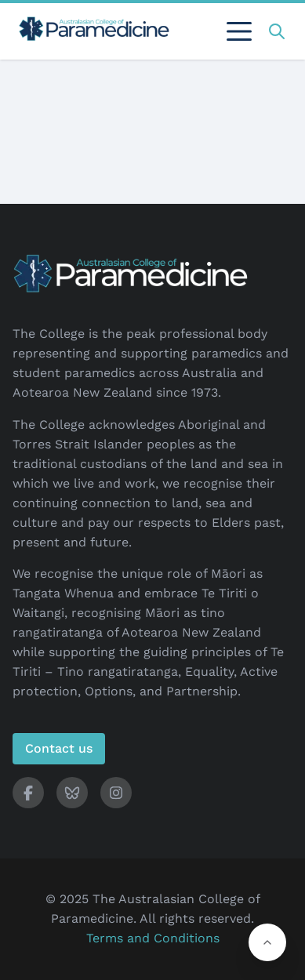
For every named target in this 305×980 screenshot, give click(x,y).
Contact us (59, 748)
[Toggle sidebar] (239, 31)
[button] (267, 942)
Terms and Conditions (153, 938)
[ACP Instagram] (116, 793)
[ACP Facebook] (28, 793)
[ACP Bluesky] (72, 793)
